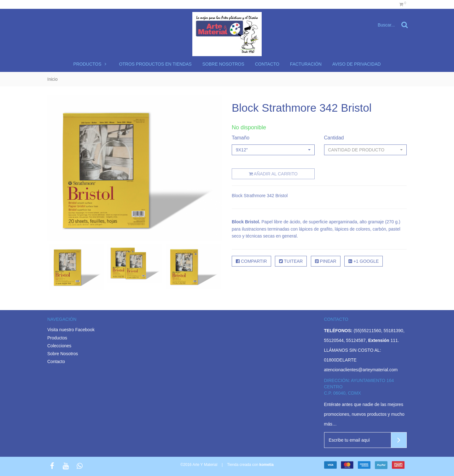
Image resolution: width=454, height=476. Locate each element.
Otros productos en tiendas (155, 64)
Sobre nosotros (223, 64)
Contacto (267, 64)
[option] (76, 267)
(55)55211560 (367, 331)
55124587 (356, 340)
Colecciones (59, 346)
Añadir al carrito (273, 174)
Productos (91, 64)
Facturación (306, 64)
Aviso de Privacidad (357, 64)
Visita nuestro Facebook (71, 330)
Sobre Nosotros (63, 354)
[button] (273, 150)
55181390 (393, 331)
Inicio (52, 79)
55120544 (334, 340)
